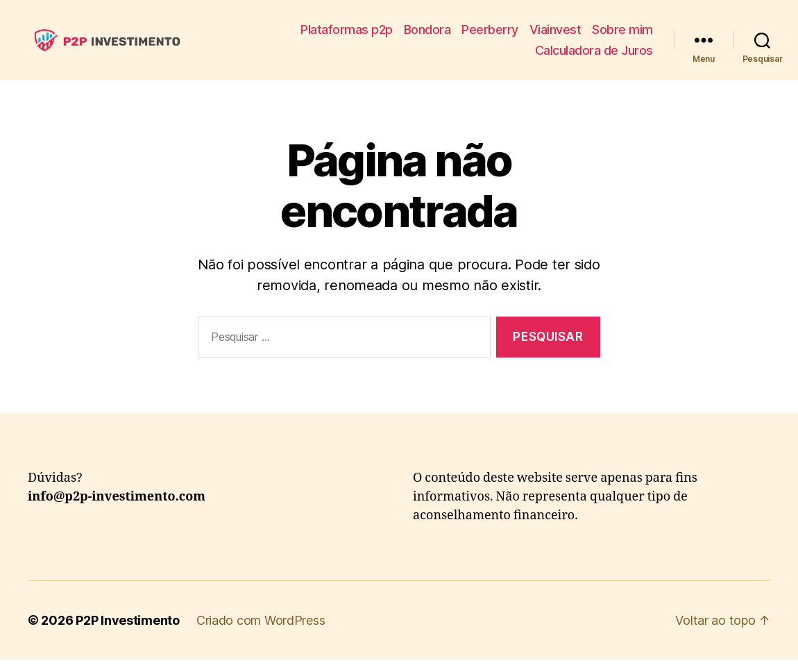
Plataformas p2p (347, 36)
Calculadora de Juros (594, 57)
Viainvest (555, 36)
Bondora (427, 36)
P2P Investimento (128, 633)
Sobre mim (622, 36)
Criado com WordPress (261, 633)
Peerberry (490, 36)
